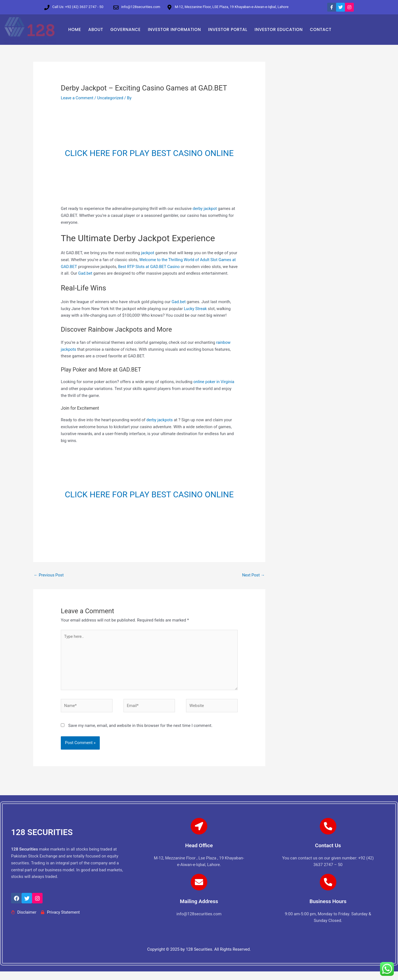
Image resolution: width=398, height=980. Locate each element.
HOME (75, 29)
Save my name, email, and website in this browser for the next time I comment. (140, 734)
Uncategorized (111, 98)
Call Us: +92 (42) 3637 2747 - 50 (78, 7)
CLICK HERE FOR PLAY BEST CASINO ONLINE (149, 153)
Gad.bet (95, 273)
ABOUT (96, 29)
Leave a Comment (78, 98)
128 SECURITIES (42, 841)
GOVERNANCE (125, 29)
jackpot (148, 253)
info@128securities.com (141, 7)
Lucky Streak (196, 315)
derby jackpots (160, 427)
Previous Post (49, 582)
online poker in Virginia (214, 389)
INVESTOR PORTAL (228, 29)
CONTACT (321, 29)
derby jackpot (205, 209)
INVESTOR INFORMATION (174, 29)
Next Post (253, 582)
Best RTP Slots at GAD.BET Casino (155, 267)
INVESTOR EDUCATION (279, 29)
